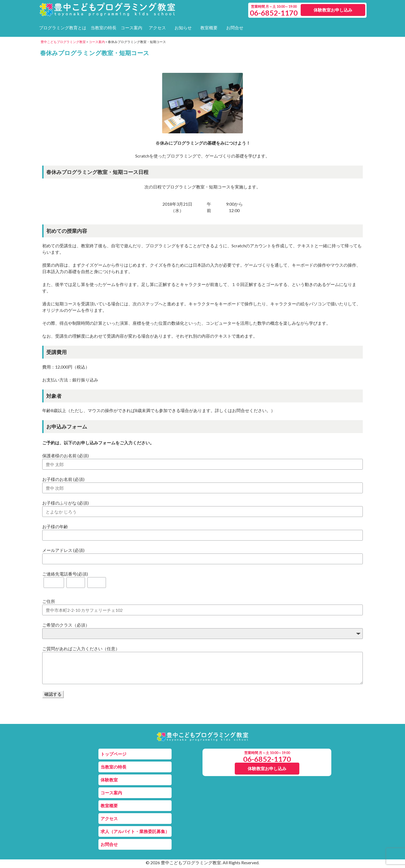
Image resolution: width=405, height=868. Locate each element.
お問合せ (235, 28)
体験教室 (109, 780)
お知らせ (183, 28)
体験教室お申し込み (333, 10)
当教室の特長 (104, 28)
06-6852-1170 (267, 759)
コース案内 (132, 28)
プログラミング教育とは (63, 28)
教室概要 (209, 28)
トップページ (113, 754)
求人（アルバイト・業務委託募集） (135, 831)
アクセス (157, 28)
